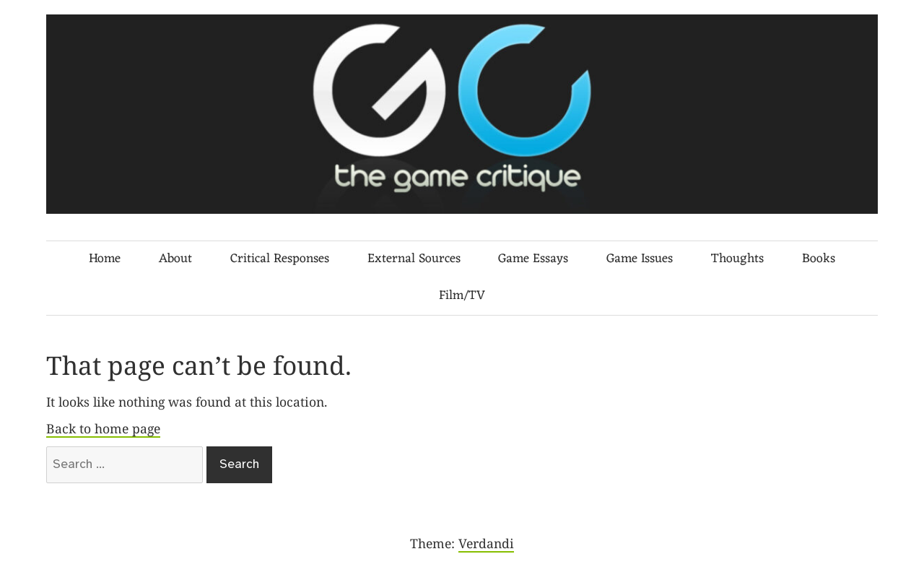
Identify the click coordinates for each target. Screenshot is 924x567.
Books (819, 259)
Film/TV (462, 296)
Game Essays (533, 259)
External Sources (414, 259)
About (175, 259)
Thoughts (737, 259)
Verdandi (486, 543)
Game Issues (640, 259)
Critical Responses (280, 259)
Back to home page (103, 428)
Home (105, 259)
